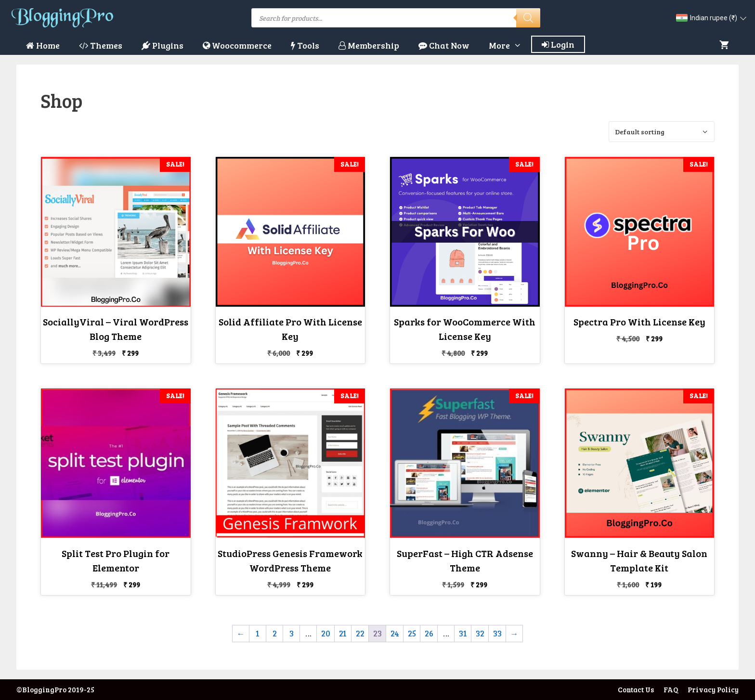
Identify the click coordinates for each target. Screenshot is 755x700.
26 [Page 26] (429, 633)
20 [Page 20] (326, 633)
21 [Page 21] (343, 633)
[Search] (528, 18)
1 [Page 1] (258, 633)
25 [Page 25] (412, 633)
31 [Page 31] (463, 633)
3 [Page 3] (292, 633)
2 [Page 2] (275, 633)
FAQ (671, 689)
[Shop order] (662, 132)
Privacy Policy (713, 689)
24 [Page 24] (395, 633)
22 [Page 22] (360, 633)
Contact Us (636, 689)
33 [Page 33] (497, 633)
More (510, 45)
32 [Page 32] (480, 633)
